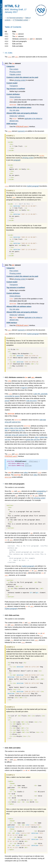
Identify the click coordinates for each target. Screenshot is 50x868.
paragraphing (41, 491)
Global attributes (15, 97)
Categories (10, 66)
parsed (7, 401)
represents (21, 131)
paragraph (17, 160)
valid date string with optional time (16, 435)
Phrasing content (15, 72)
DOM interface (12, 124)
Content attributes (13, 94)
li (41, 636)
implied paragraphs (28, 566)
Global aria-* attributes (17, 116)
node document (31, 401)
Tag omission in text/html (16, 89)
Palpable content (15, 74)
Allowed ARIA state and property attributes (22, 113)
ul (29, 623)
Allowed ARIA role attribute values (19, 108)
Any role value (14, 110)
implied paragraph (33, 186)
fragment (24, 388)
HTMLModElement (22, 127)
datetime (8, 477)
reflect (26, 473)
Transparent (14, 86)
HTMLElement (33, 461)
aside (42, 156)
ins (10, 57)
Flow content (14, 69)
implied (40, 493)
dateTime (28, 466)
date (6, 430)
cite (10, 394)
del (17, 57)
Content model (12, 83)
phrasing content (20, 80)
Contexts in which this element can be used (22, 77)
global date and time (18, 430)
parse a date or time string (14, 428)
